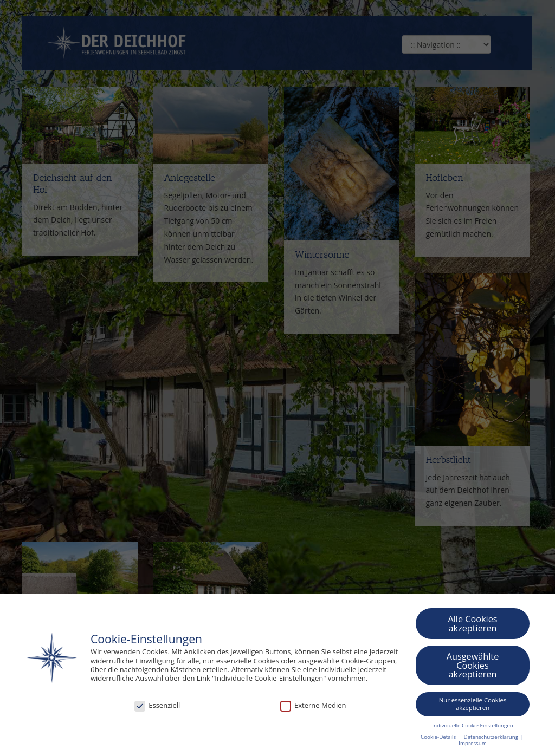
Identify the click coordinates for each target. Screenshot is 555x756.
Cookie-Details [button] (439, 737)
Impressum (472, 743)
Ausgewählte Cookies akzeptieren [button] (473, 665)
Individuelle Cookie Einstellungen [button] (472, 725)
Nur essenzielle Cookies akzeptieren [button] (473, 704)
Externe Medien (313, 705)
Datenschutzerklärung (492, 737)
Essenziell (157, 705)
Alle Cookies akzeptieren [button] (472, 623)
